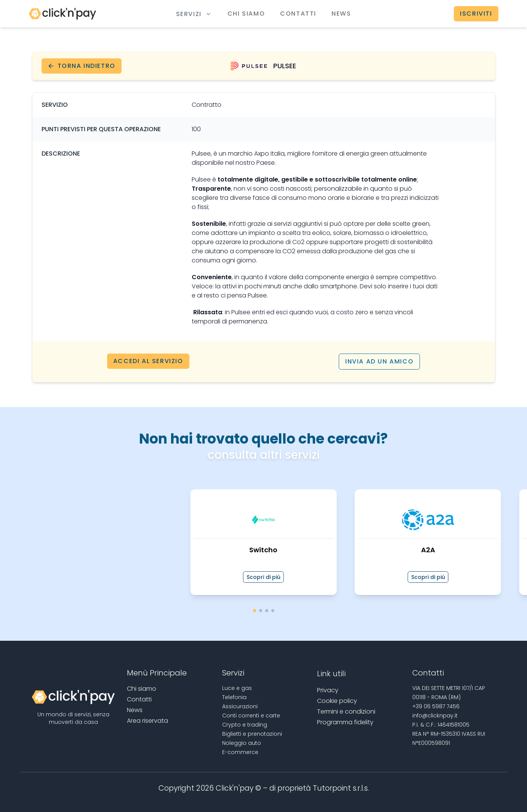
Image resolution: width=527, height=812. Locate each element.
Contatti (298, 14)
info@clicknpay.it (435, 715)
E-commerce (240, 752)
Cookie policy (337, 700)
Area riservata (147, 720)
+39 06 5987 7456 (436, 706)
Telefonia (234, 697)
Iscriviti (476, 14)
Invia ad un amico (379, 361)
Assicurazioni (240, 706)
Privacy (328, 690)
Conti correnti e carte (251, 715)
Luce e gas (237, 688)
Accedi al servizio (148, 361)
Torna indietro (82, 66)
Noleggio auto (242, 743)
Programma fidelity (345, 722)
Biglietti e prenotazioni (252, 733)
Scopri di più (263, 577)
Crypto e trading (245, 724)
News (341, 14)
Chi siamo (246, 14)
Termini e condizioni (346, 711)
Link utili (331, 673)
